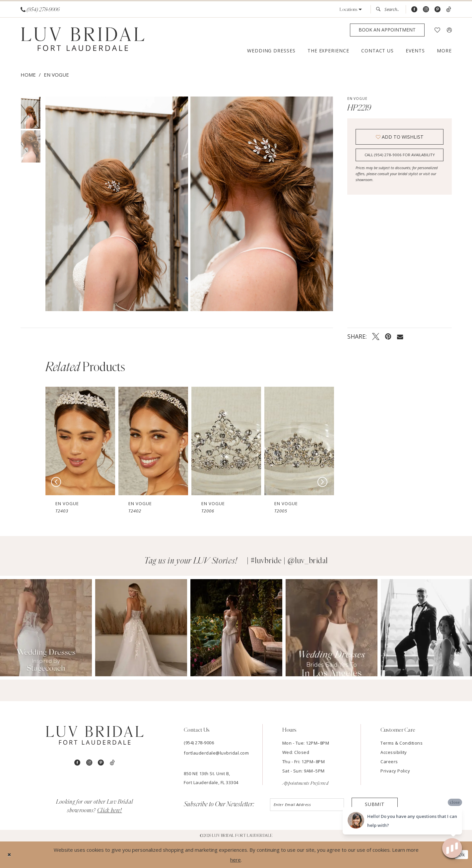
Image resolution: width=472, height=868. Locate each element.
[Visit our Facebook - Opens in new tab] (414, 9)
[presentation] (80, 441)
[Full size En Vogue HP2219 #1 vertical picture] (262, 204)
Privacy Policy (395, 771)
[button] (351, 9)
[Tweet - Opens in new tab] (376, 336)
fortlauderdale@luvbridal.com (216, 753)
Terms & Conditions (402, 743)
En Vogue (56, 75)
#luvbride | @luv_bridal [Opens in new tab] (289, 561)
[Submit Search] (380, 9)
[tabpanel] (115, 204)
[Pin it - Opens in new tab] (388, 336)
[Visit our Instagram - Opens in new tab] (426, 9)
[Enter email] (308, 805)
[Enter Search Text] (388, 9)
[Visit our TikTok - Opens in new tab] (449, 9)
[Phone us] (40, 9)
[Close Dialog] (10, 855)
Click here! (110, 811)
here (236, 860)
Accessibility (394, 752)
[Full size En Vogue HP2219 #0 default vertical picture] (117, 204)
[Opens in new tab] (46, 628)
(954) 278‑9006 (199, 743)
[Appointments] (387, 30)
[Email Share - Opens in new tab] (400, 336)
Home (28, 75)
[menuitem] (40, 9)
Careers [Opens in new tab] (389, 762)
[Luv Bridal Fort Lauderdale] (83, 40)
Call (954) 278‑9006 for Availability (400, 156)
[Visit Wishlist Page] (437, 30)
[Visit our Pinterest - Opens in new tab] (438, 9)
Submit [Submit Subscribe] (375, 805)
